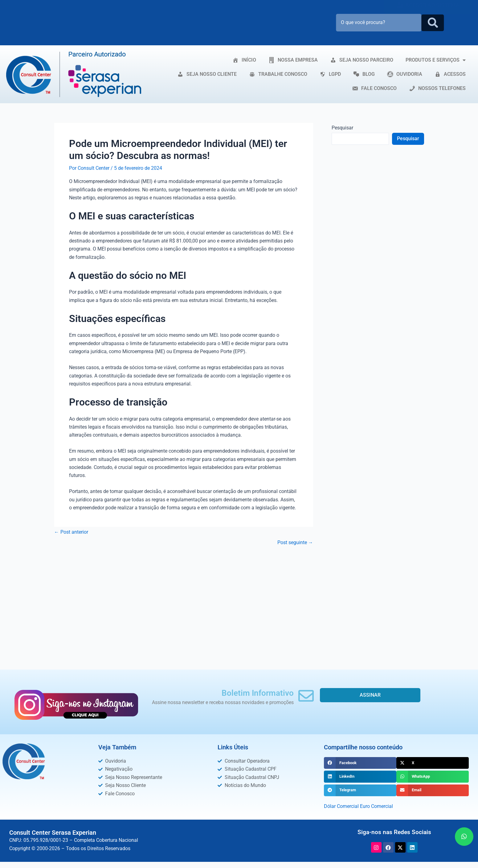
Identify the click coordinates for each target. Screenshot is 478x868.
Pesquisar (342, 128)
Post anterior (71, 532)
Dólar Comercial (341, 806)
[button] (360, 763)
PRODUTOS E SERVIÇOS (436, 60)
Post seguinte (295, 542)
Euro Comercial (376, 806)
